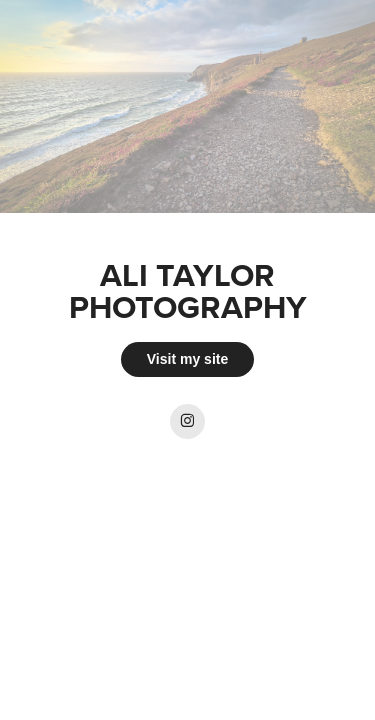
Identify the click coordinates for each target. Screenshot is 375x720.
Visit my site (187, 359)
